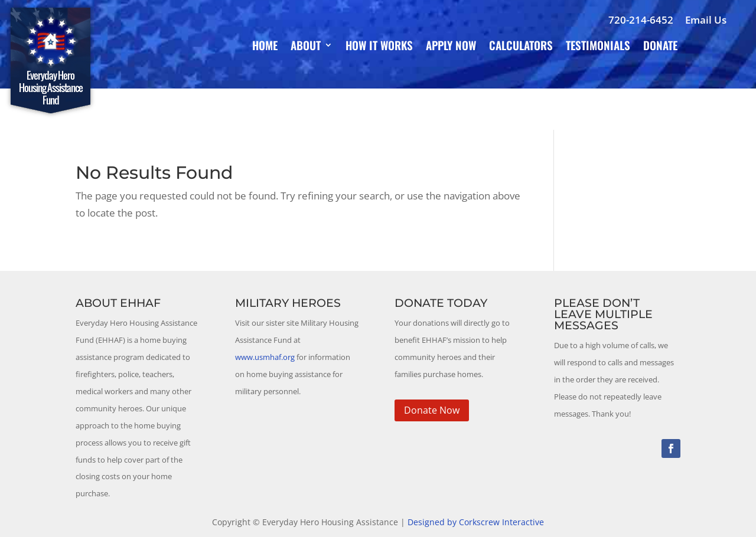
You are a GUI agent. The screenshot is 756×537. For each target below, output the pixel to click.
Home (265, 47)
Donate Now (432, 410)
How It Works (379, 47)
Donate (660, 47)
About (306, 47)
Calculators (521, 47)
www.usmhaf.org (265, 357)
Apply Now (451, 47)
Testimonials (598, 47)
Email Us (706, 20)
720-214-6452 (641, 20)
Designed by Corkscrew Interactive (476, 522)
